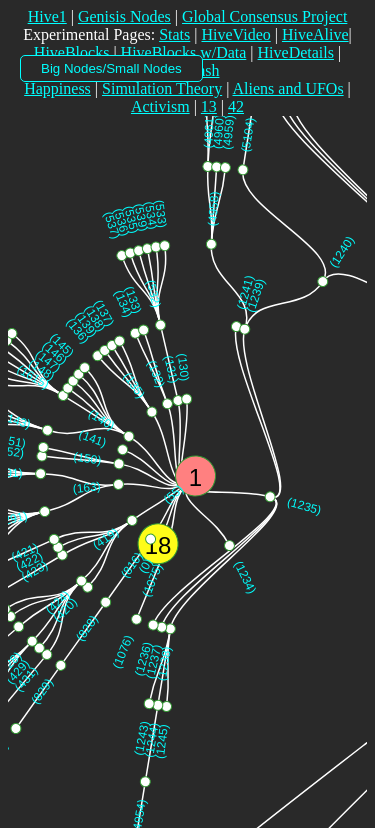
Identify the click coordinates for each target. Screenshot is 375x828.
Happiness (57, 88)
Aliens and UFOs (288, 88)
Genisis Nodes (124, 16)
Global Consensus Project (264, 16)
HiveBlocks (72, 52)
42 (236, 106)
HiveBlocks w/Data (184, 52)
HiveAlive (315, 34)
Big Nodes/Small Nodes (111, 68)
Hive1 (47, 16)
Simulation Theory (162, 88)
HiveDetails (296, 52)
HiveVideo (235, 34)
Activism (160, 106)
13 (209, 106)
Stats (174, 34)
